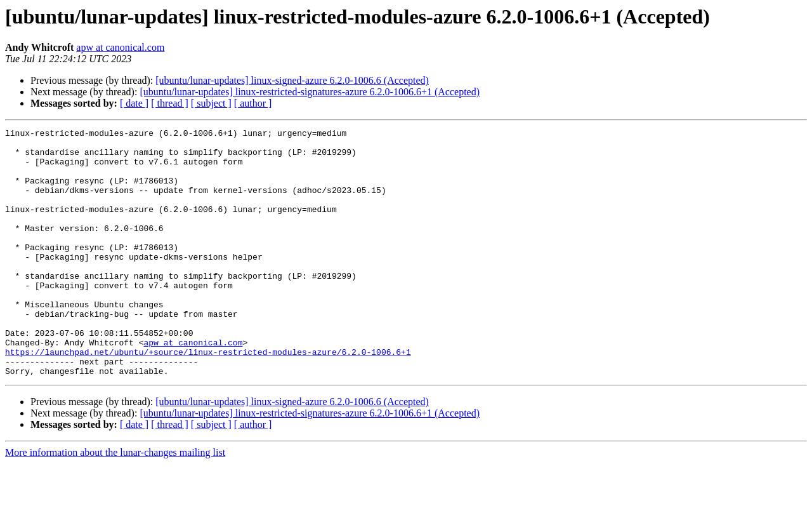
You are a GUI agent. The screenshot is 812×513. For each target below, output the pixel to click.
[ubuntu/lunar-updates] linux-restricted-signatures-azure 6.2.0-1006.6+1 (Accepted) (310, 92)
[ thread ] (170, 103)
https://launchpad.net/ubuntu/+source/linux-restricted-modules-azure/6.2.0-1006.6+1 (208, 397)
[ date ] (134, 103)
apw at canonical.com (120, 47)
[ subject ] (211, 103)
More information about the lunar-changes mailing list (115, 502)
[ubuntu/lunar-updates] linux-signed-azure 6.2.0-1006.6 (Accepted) (292, 80)
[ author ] (253, 103)
